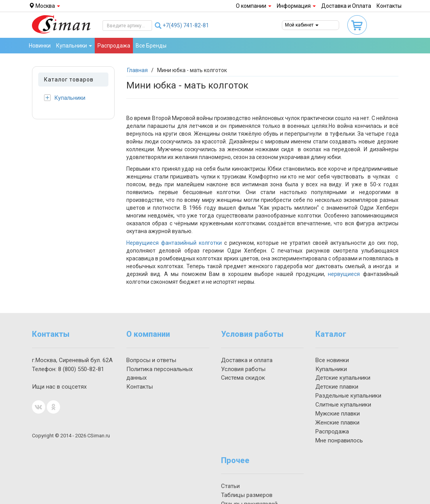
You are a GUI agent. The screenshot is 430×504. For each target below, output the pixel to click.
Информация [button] (296, 6)
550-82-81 (81, 369)
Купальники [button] (74, 46)
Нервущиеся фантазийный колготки (174, 243)
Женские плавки (337, 423)
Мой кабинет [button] (302, 25)
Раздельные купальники (348, 396)
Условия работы (243, 369)
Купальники (65, 98)
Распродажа (114, 46)
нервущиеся (344, 274)
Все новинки (332, 360)
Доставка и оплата (247, 360)
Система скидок (243, 378)
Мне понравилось (339, 440)
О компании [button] (254, 6)
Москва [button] (44, 6)
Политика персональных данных (159, 374)
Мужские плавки (338, 414)
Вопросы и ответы (151, 360)
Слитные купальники (343, 405)
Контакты (389, 6)
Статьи (230, 486)
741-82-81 (186, 25)
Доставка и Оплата (346, 6)
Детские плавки (337, 387)
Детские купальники (343, 378)
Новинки (40, 46)
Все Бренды (151, 46)
